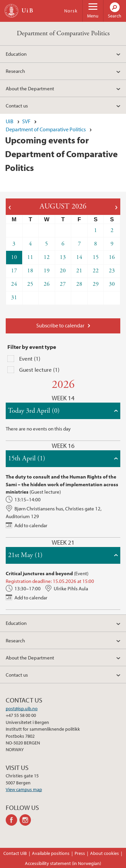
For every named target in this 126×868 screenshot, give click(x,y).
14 (79, 257)
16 (112, 257)
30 (112, 284)
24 (14, 284)
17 (14, 271)
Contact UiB (15, 853)
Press (80, 853)
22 (96, 271)
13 (63, 257)
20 (63, 271)
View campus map (24, 789)
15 (96, 257)
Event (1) (30, 358)
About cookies (104, 853)
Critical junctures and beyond (39, 573)
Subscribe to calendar (60, 325)
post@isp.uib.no (22, 709)
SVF (26, 121)
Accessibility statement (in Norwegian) (63, 863)
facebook (13, 820)
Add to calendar (31, 525)
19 (47, 271)
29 (96, 284)
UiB (10, 121)
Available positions (51, 853)
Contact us (17, 105)
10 (14, 257)
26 (47, 284)
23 (112, 271)
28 (79, 284)
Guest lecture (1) (39, 370)
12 (47, 257)
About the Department (30, 88)
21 (79, 271)
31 (14, 298)
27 (63, 284)
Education (16, 54)
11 (30, 257)
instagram (26, 820)
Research (15, 71)
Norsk (71, 11)
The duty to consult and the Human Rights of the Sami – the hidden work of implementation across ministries (62, 484)
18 (30, 271)
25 (30, 284)
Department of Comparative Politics (63, 33)
